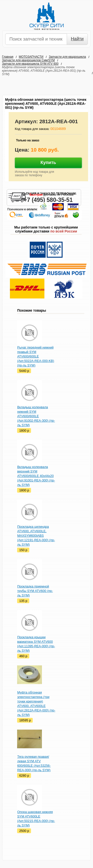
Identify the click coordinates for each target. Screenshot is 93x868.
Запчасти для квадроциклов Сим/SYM (28, 60)
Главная (8, 57)
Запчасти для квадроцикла (67, 57)
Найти (77, 39)
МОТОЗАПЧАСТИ (31, 57)
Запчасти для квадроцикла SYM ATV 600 (30, 64)
